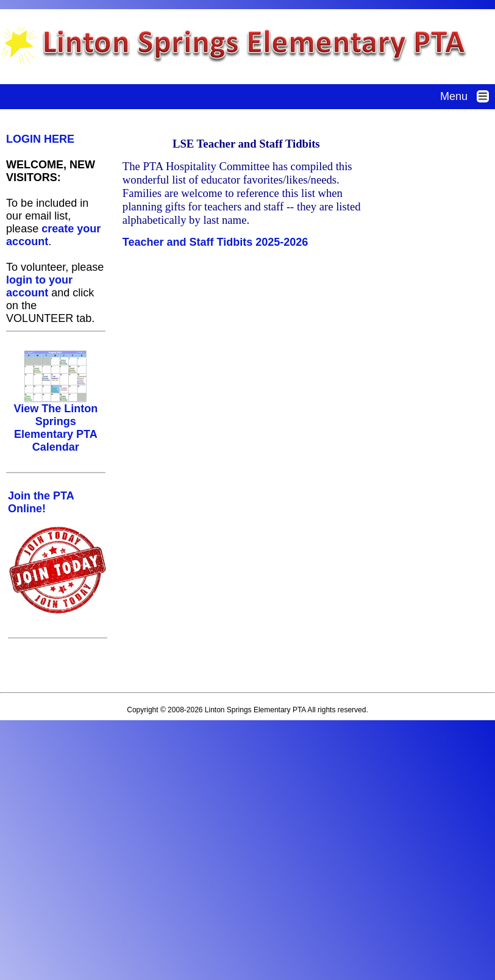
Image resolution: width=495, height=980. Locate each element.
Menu (468, 96)
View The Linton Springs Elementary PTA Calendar (55, 423)
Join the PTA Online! (41, 502)
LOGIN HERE (40, 139)
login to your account (39, 286)
